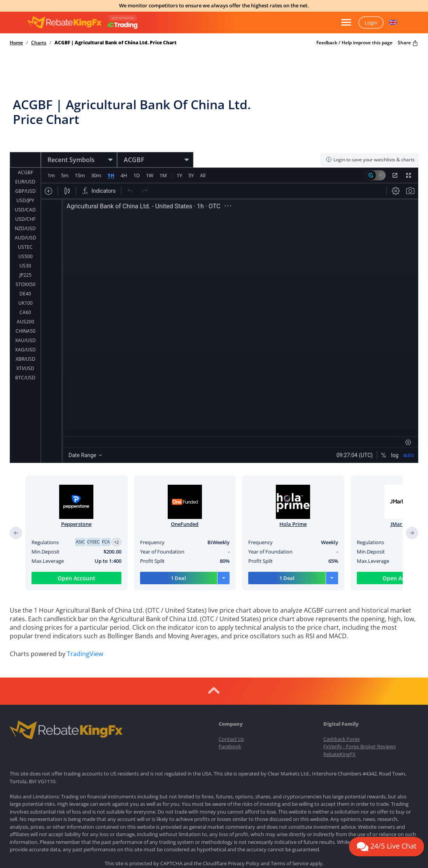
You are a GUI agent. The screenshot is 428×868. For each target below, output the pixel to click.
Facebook (230, 688)
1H (111, 160)
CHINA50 (25, 307)
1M (163, 160)
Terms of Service (290, 805)
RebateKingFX (339, 695)
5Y (191, 160)
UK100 (25, 279)
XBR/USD (25, 334)
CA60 (25, 288)
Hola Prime (293, 509)
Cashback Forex (342, 680)
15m (80, 160)
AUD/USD (25, 213)
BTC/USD (25, 353)
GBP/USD (25, 167)
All (202, 160)
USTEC (25, 223)
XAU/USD (25, 316)
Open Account (76, 563)
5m (65, 160)
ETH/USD (25, 362)
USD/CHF (25, 195)
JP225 (25, 251)
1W (149, 160)
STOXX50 (25, 260)
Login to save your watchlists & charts (370, 144)
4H (124, 160)
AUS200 (25, 297)
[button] (393, 23)
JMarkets (401, 509)
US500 (25, 232)
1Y (179, 160)
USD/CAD (25, 185)
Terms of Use (225, 819)
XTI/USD (25, 344)
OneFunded (185, 509)
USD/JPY (25, 176)
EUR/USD (25, 157)
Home (16, 43)
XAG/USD (25, 325)
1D (136, 160)
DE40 (25, 269)
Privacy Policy (244, 805)
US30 (25, 241)
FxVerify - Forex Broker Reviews (360, 688)
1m (51, 160)
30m (96, 160)
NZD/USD (25, 204)
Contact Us (231, 680)
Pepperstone (76, 509)
